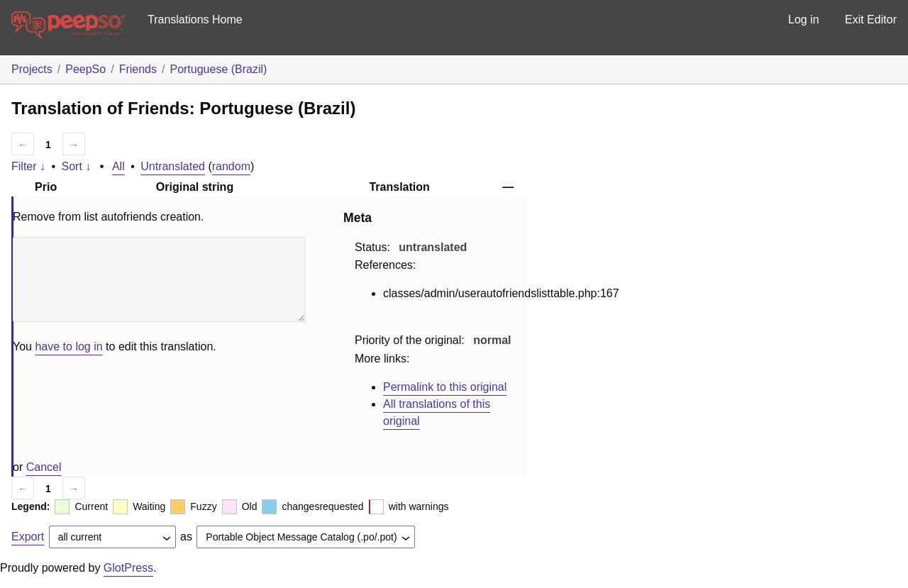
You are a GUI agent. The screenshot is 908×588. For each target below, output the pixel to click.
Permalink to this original (445, 387)
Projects (32, 69)
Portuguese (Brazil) (218, 69)
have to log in (68, 346)
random (231, 166)
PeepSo (85, 69)
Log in (804, 20)
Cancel (44, 467)
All (118, 166)
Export (28, 537)
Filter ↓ (28, 166)
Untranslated (173, 166)
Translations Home (195, 20)
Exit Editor (871, 20)
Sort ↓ (77, 166)
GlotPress (128, 568)
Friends (138, 69)
